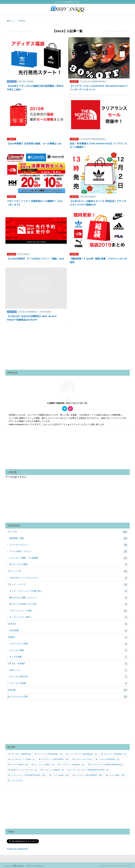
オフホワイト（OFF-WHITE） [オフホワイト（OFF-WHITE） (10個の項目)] (55, 758)
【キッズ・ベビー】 (67, 583)
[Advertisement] (68, 346)
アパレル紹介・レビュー (69, 550)
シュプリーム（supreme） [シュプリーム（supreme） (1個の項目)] (72, 763)
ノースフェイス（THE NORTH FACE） (93, 81)
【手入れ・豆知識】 (67, 662)
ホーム (8, 864)
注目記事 (67, 689)
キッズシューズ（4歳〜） (69, 616)
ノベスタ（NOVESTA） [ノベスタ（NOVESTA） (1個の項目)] (109, 758)
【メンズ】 (12, 81)
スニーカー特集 (69, 649)
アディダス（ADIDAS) (26, 81)
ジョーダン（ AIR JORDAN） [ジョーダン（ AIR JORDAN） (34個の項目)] (88, 774)
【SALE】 (74, 81)
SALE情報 (69, 629)
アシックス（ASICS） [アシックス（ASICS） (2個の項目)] (44, 763)
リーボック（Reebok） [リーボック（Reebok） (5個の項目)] (53, 768)
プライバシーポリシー (35, 864)
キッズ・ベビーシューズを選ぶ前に (69, 590)
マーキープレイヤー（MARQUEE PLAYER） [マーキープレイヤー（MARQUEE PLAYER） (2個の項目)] (89, 768)
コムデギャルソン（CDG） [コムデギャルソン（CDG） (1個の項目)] (23, 758)
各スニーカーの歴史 (69, 563)
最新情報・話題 (69, 537)
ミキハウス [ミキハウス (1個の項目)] (16, 779)
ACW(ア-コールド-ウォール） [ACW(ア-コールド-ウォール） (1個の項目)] (24, 768)
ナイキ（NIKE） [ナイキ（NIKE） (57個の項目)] (117, 774)
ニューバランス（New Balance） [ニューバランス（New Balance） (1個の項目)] (83, 753)
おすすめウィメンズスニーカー (69, 577)
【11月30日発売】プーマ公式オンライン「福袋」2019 (36, 258)
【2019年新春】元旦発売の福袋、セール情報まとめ (34, 143)
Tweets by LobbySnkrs (17, 847)
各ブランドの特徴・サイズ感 (69, 603)
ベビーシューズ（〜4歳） (69, 609)
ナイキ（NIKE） (46, 310)
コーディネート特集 (69, 642)
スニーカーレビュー (69, 544)
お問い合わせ (18, 864)
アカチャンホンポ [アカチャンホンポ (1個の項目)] (83, 758)
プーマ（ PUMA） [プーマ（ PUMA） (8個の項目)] (19, 763)
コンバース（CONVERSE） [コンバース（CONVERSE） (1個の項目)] (50, 753)
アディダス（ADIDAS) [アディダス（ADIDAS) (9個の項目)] (21, 753)
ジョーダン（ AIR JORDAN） (28, 310)
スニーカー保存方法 (69, 675)
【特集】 (67, 636)
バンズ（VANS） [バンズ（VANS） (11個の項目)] (60, 774)
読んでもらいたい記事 (67, 695)
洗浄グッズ (69, 669)
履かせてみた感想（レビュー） (69, 596)
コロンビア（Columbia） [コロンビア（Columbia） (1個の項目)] (115, 753)
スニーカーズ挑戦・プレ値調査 (69, 557)
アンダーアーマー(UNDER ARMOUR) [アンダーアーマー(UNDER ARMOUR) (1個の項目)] (106, 763)
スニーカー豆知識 (69, 682)
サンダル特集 (69, 656)
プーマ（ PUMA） (24, 253)
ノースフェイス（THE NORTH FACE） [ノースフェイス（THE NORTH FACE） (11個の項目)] (28, 774)
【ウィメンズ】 (67, 570)
